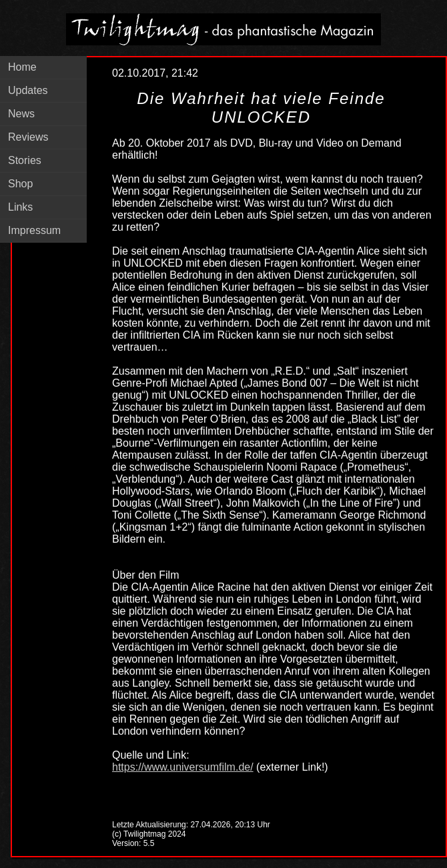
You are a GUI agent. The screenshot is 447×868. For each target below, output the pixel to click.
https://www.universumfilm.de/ (183, 767)
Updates (28, 90)
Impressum (34, 230)
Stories (25, 160)
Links (20, 207)
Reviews (28, 137)
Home (22, 67)
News (21, 114)
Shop (20, 184)
